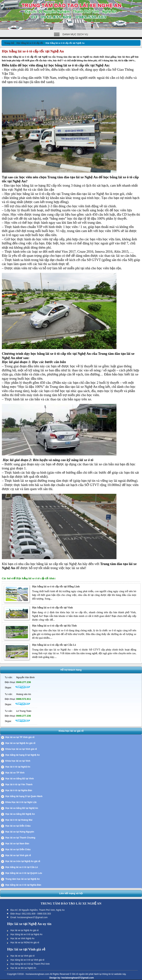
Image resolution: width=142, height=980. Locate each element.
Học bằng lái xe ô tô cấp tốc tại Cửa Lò (54, 645)
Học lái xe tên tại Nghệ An (23, 968)
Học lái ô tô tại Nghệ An (18, 767)
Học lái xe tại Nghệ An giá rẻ (20, 743)
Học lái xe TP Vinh (15, 773)
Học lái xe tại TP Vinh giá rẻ (20, 737)
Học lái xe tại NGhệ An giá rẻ (25, 943)
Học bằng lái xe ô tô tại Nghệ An (26, 934)
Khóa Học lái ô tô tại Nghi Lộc (21, 802)
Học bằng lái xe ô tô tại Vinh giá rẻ (27, 960)
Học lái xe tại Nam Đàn (17, 844)
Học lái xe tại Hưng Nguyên (20, 832)
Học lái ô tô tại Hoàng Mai (19, 820)
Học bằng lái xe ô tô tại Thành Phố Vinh (30, 964)
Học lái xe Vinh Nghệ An (22, 938)
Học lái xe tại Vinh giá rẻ (18, 855)
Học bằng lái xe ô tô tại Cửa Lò (22, 867)
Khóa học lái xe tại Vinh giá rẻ (21, 749)
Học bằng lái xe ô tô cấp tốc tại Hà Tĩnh (54, 626)
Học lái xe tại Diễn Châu (18, 826)
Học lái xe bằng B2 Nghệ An (20, 814)
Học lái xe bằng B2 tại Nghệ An (22, 808)
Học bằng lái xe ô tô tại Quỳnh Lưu (24, 873)
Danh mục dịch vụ (75, 34)
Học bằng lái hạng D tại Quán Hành (24, 796)
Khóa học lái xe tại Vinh (18, 761)
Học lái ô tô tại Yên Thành (19, 785)
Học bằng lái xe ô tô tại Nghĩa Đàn (23, 885)
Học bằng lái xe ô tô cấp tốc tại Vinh (52, 608)
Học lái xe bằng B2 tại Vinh (20, 779)
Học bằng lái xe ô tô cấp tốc (30, 43)
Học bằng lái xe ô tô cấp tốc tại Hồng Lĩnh (56, 587)
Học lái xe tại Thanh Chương (20, 838)
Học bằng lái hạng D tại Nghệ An (23, 755)
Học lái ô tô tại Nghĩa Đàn (19, 790)
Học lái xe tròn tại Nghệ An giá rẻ (23, 861)
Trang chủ (9, 43)
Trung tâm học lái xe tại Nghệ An (23, 879)
